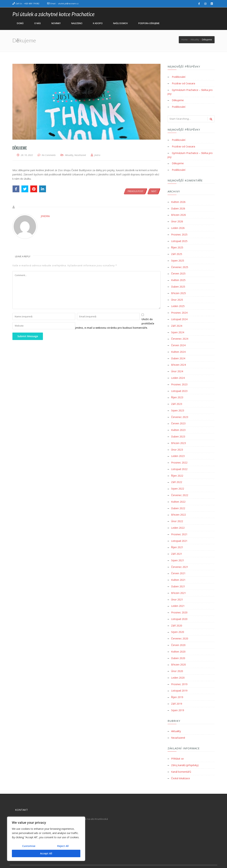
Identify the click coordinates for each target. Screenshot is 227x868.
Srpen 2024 (178, 328)
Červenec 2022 (180, 487)
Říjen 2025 (177, 245)
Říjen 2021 (177, 538)
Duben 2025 (178, 283)
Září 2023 (177, 398)
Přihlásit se (177, 746)
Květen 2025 (178, 277)
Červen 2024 (178, 341)
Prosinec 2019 (179, 672)
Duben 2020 (178, 647)
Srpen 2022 (178, 481)
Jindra (45, 216)
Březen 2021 (178, 583)
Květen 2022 (178, 494)
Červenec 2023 (180, 411)
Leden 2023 (178, 449)
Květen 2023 (178, 424)
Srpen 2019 (178, 698)
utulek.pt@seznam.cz (68, 3)
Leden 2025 (178, 302)
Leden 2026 (178, 226)
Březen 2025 (178, 290)
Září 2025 (177, 251)
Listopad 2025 (179, 239)
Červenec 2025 (180, 264)
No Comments (49, 155)
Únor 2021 (177, 589)
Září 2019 (177, 691)
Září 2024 (177, 321)
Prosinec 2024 (179, 309)
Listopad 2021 (179, 532)
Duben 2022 (178, 500)
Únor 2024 (177, 366)
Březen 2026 (178, 213)
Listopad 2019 (179, 679)
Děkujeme (178, 100)
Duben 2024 (178, 353)
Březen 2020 (178, 653)
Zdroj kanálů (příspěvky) (185, 752)
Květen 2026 (178, 200)
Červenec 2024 (180, 334)
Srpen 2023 (178, 404)
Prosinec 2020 (179, 602)
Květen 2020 (178, 640)
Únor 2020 (177, 660)
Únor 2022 (177, 513)
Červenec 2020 (180, 628)
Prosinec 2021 (179, 526)
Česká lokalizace (181, 765)
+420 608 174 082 (32, 3)
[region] (46, 839)
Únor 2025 (177, 296)
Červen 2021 (178, 564)
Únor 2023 (177, 443)
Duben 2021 (178, 577)
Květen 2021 (178, 570)
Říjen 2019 (177, 685)
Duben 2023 (178, 430)
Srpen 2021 (178, 551)
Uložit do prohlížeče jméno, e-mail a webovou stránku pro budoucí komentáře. (61, 328)
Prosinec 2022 (179, 455)
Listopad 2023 (179, 385)
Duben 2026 (178, 207)
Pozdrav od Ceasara (183, 83)
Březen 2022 (178, 506)
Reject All (63, 846)
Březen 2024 (178, 360)
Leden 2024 (178, 373)
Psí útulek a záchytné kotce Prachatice (53, 14)
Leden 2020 (178, 666)
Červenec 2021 (180, 557)
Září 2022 (177, 475)
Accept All (46, 853)
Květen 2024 (178, 347)
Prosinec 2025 (179, 232)
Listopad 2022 (179, 462)
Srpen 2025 (178, 258)
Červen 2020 (178, 634)
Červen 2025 (178, 270)
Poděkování (179, 77)
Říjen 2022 (177, 468)
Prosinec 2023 (179, 379)
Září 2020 (177, 615)
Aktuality (69, 155)
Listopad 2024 (179, 315)
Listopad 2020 (179, 609)
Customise (29, 846)
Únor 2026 (177, 219)
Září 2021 (177, 545)
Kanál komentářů (181, 759)
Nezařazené (80, 155)
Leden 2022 (178, 519)
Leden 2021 (178, 596)
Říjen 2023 (177, 392)
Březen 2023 (178, 436)
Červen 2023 (178, 417)
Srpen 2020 (178, 621)
